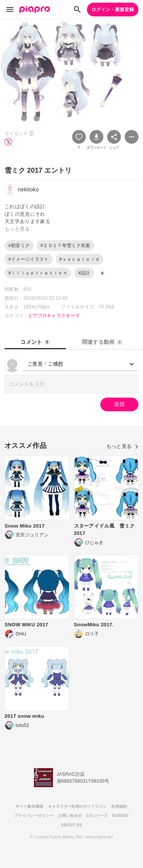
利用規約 (119, 806)
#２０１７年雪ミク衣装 (65, 245)
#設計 (84, 273)
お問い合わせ (70, 816)
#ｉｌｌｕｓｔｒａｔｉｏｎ (38, 273)
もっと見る (122, 446)
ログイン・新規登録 (113, 10)
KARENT (121, 816)
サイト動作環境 (29, 806)
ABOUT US (71, 825)
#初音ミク (19, 245)
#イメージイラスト (29, 259)
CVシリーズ (97, 816)
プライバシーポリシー (34, 816)
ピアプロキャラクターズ (54, 316)
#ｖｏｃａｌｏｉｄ (80, 259)
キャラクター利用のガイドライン (78, 806)
